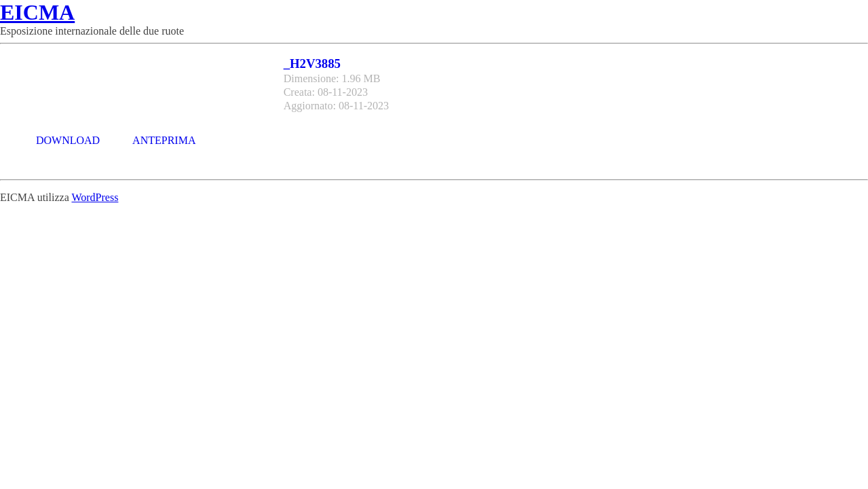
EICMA (37, 12)
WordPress (95, 197)
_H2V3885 (312, 64)
